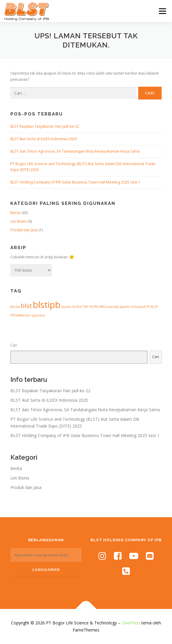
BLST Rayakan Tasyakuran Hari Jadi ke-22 (45, 126)
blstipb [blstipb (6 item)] (47, 305)
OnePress (131, 623)
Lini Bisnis (19, 221)
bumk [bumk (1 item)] (66, 307)
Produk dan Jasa (24, 230)
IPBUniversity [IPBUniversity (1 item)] (109, 307)
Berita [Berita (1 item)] (15, 307)
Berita (16, 213)
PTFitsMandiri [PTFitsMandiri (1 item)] (21, 315)
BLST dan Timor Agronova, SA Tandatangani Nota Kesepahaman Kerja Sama (75, 151)
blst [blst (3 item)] (26, 306)
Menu (162, 11)
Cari (14, 345)
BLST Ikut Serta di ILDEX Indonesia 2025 (44, 139)
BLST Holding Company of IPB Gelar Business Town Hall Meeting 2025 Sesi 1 (75, 182)
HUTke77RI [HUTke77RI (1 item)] (80, 307)
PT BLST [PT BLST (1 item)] (152, 307)
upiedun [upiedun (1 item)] (38, 315)
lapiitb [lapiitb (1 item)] (125, 307)
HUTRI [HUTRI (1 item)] (94, 307)
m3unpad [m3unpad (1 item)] (138, 307)
